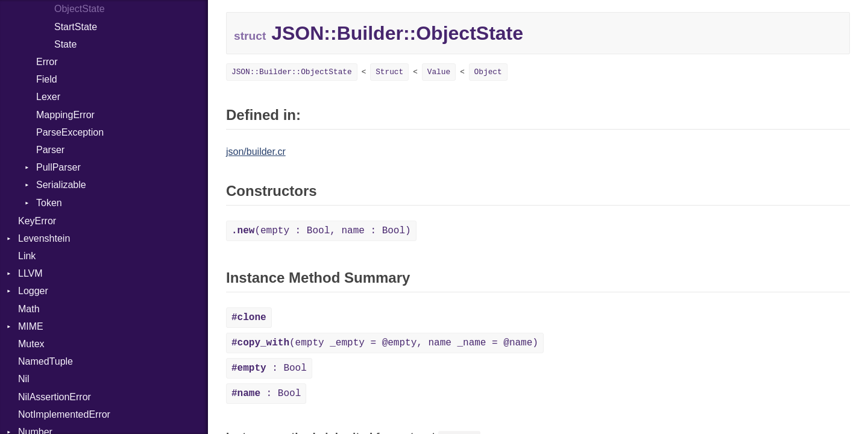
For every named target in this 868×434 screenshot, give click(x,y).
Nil (24, 379)
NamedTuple (46, 361)
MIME (31, 326)
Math (29, 309)
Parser (50, 150)
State (65, 44)
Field (47, 79)
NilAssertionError (55, 397)
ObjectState (80, 9)
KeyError (37, 221)
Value (439, 72)
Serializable (61, 185)
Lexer (48, 97)
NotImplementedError (64, 414)
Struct (389, 72)
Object (488, 72)
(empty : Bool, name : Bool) (321, 231)
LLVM (30, 273)
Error (47, 62)
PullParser (58, 167)
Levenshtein (44, 238)
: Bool (269, 368)
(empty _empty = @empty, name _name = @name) (385, 343)
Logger (33, 291)
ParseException (70, 132)
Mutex (31, 344)
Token (49, 203)
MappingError (65, 115)
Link (27, 256)
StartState (76, 27)
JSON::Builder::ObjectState (292, 72)
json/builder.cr (256, 152)
